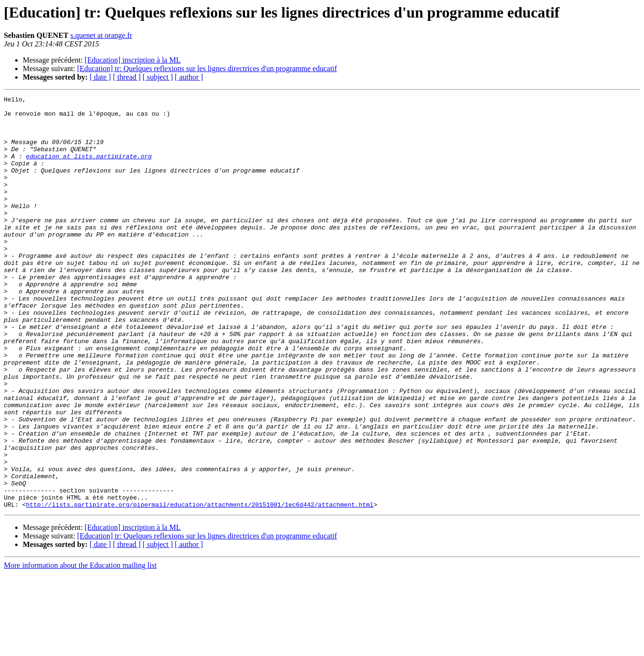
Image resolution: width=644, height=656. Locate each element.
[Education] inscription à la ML (133, 60)
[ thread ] (127, 77)
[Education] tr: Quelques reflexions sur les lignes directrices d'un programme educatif (207, 68)
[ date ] (100, 77)
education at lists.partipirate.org (89, 169)
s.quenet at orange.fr (101, 35)
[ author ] (189, 77)
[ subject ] (158, 77)
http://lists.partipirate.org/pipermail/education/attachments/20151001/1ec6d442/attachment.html (200, 587)
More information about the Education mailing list (80, 648)
